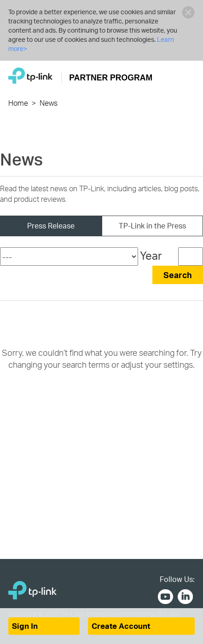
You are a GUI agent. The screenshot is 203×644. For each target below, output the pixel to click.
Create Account (121, 626)
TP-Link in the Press (152, 225)
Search (178, 275)
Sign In (25, 626)
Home (18, 103)
